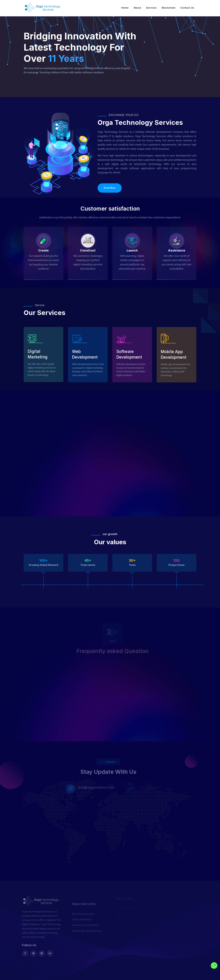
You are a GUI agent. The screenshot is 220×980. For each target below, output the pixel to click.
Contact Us (187, 8)
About (137, 8)
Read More (110, 188)
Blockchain (169, 8)
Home (125, 8)
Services (151, 8)
